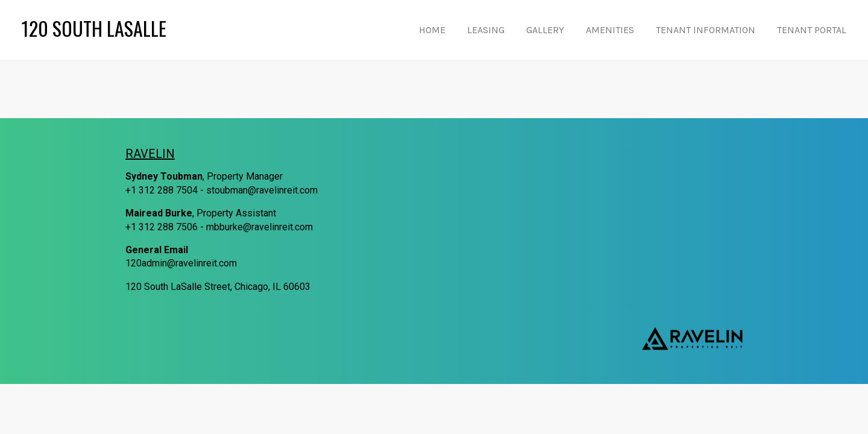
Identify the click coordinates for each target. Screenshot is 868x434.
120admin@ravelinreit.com (181, 263)
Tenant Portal (812, 30)
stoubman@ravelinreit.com (262, 190)
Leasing (486, 30)
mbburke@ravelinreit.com (259, 227)
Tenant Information (706, 30)
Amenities (610, 30)
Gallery (545, 30)
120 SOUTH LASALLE (94, 30)
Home (432, 30)
